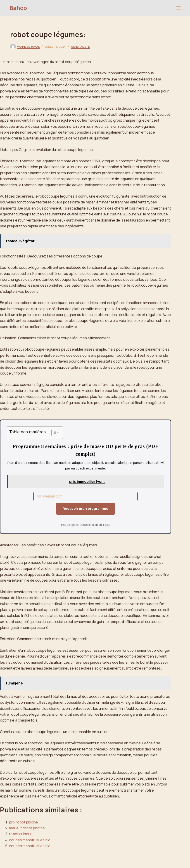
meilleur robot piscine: (27, 828)
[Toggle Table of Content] (53, 433)
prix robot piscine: (24, 822)
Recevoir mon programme (86, 508)
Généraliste (80, 47)
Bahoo (18, 8)
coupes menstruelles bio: (30, 840)
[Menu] (178, 8)
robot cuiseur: (21, 834)
